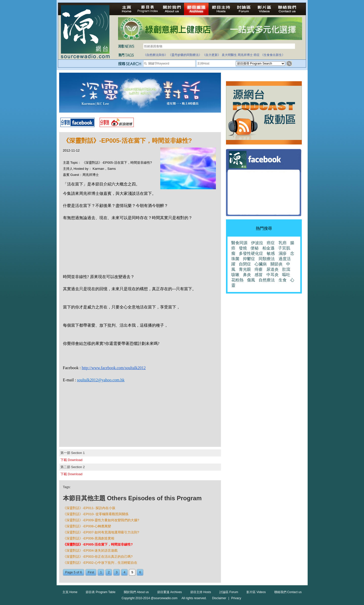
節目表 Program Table (100, 592)
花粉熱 (237, 280)
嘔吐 (286, 275)
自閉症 (245, 264)
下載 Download (71, 460)
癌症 (257, 55)
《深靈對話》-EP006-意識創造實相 (89, 538)
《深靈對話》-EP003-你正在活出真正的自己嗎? (98, 557)
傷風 (251, 280)
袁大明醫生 (229, 55)
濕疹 (283, 253)
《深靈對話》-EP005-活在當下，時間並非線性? (98, 544)
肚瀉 (286, 269)
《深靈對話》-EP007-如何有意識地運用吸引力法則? (101, 532)
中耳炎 (272, 275)
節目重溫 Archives (169, 592)
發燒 (243, 248)
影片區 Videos (256, 592)
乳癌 (283, 243)
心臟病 (261, 264)
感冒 (259, 275)
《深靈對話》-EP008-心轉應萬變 (87, 526)
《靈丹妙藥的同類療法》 (185, 55)
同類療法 (267, 259)
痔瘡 (259, 269)
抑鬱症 (249, 259)
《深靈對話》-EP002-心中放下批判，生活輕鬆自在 (100, 563)
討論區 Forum (229, 592)
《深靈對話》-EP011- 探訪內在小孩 (89, 508)
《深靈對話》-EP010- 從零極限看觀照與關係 (96, 514)
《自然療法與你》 (155, 55)
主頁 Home (70, 592)
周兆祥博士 (245, 55)
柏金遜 (268, 248)
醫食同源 (239, 243)
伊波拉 (257, 243)
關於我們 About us (136, 592)
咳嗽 (235, 275)
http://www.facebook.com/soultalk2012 (114, 368)
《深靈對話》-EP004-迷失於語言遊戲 (90, 550)
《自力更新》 (212, 55)
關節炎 (277, 264)
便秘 (255, 248)
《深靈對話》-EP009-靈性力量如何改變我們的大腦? (101, 520)
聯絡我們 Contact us (288, 592)
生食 (283, 280)
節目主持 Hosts (201, 592)
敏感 (271, 253)
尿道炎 (272, 269)
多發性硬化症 (251, 253)
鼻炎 (247, 275)
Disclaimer (219, 598)
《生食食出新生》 (273, 55)
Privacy (236, 598)
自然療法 (267, 280)
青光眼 (245, 269)
